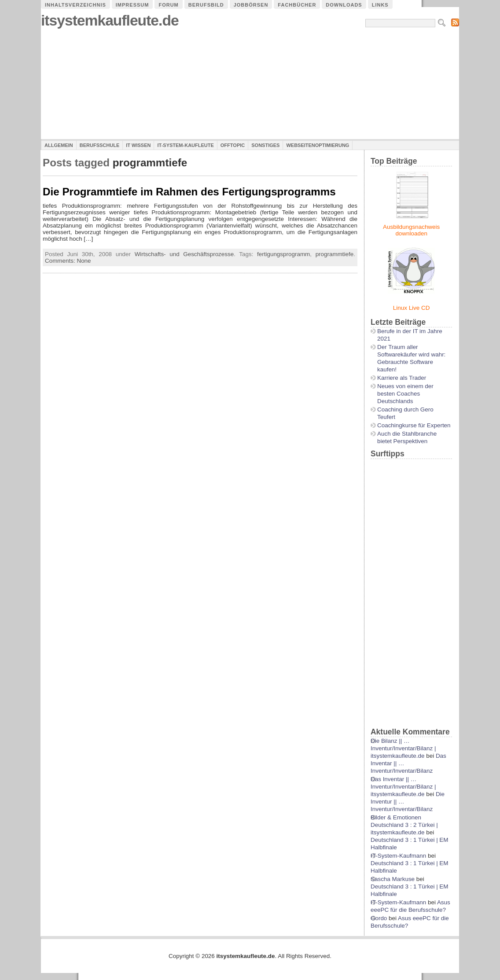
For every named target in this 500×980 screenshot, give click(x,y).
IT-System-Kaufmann (398, 856)
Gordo (379, 918)
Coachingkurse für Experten (414, 425)
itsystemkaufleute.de (110, 20)
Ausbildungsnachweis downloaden (411, 230)
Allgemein (59, 145)
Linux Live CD (412, 308)
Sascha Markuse (393, 879)
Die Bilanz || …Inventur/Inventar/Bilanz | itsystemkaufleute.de (403, 748)
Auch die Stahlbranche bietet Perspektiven (407, 437)
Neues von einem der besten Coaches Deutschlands (405, 394)
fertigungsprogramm (283, 254)
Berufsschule (99, 145)
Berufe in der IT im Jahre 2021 (410, 335)
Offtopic (233, 145)
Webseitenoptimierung (318, 145)
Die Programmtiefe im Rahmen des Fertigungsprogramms (189, 192)
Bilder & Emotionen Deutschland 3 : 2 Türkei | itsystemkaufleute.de (404, 825)
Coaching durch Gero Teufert (405, 413)
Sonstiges (265, 145)
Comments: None (68, 261)
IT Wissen (138, 145)
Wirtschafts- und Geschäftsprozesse (184, 254)
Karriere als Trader (402, 378)
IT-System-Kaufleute (185, 145)
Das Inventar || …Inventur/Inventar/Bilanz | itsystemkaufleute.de (403, 787)
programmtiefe (335, 254)
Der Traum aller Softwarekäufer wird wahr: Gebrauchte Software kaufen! (411, 358)
